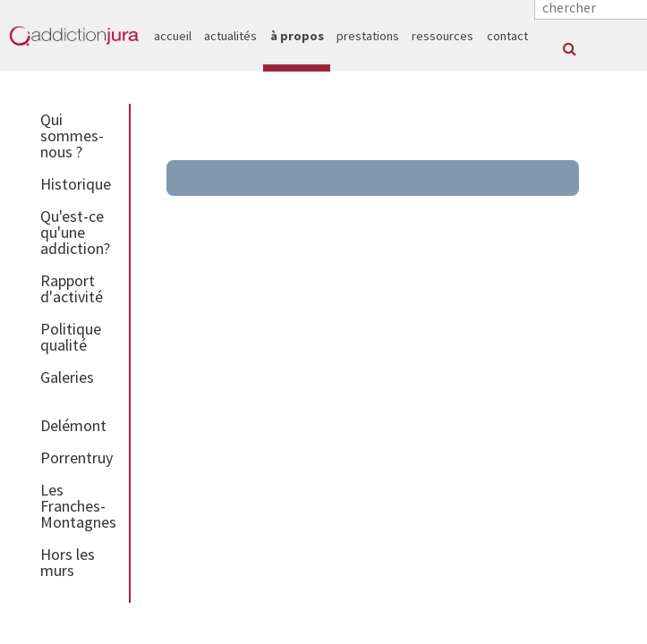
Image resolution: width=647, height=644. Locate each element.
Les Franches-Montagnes (78, 506)
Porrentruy (77, 458)
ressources (443, 36)
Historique (76, 184)
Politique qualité (71, 337)
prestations (368, 36)
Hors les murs (68, 562)
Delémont (73, 425)
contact (507, 36)
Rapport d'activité (72, 288)
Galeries (67, 377)
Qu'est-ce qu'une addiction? (75, 232)
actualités (230, 36)
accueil (173, 36)
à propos (297, 36)
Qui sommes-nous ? (72, 136)
